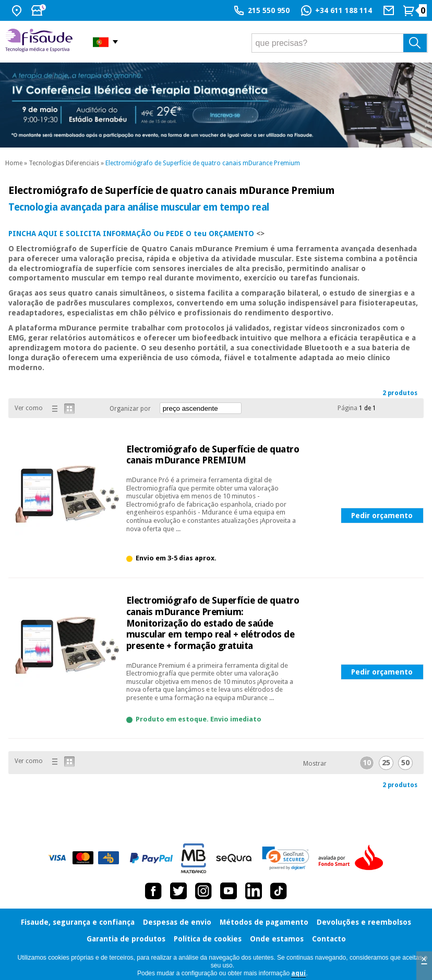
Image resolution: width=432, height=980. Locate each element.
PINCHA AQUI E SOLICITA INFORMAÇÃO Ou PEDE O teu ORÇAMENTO (131, 234)
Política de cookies (208, 939)
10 (367, 763)
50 (405, 763)
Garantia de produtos (126, 939)
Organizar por (130, 409)
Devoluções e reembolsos (364, 922)
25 (386, 763)
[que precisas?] (340, 43)
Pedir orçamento (382, 516)
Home (14, 163)
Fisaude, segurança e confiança (78, 922)
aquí (298, 973)
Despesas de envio (177, 922)
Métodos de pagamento (264, 922)
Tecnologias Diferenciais (64, 163)
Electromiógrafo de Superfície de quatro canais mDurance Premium (203, 163)
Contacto (329, 939)
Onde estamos (277, 939)
